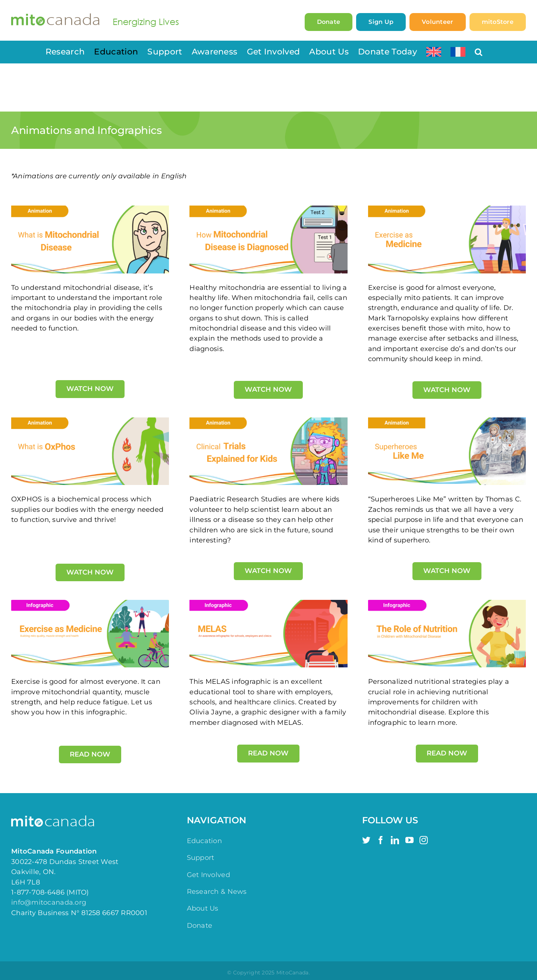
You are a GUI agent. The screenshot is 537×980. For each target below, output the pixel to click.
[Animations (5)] (268, 421)
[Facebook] (381, 840)
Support (201, 858)
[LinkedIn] (395, 840)
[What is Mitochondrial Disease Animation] (90, 209)
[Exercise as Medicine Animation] (447, 209)
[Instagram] (424, 840)
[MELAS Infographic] (268, 603)
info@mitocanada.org (49, 902)
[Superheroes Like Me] (447, 421)
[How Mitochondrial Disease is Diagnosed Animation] (268, 209)
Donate (200, 926)
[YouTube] (409, 840)
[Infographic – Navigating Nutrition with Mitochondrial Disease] (447, 603)
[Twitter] (366, 840)
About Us (203, 908)
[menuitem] (434, 52)
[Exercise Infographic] (90, 603)
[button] (478, 52)
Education (204, 841)
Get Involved (208, 875)
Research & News (217, 892)
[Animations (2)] (90, 421)
